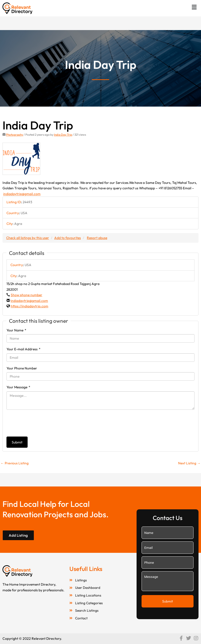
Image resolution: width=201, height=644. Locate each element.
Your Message (18, 387)
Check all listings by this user (28, 238)
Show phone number (26, 295)
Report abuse (97, 238)
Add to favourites (68, 238)
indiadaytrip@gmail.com (22, 194)
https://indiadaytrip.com (29, 306)
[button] (194, 7)
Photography (15, 135)
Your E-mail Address (24, 349)
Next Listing (189, 463)
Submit (17, 442)
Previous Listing (15, 463)
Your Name (16, 330)
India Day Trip (63, 135)
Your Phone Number (22, 368)
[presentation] (44, 423)
